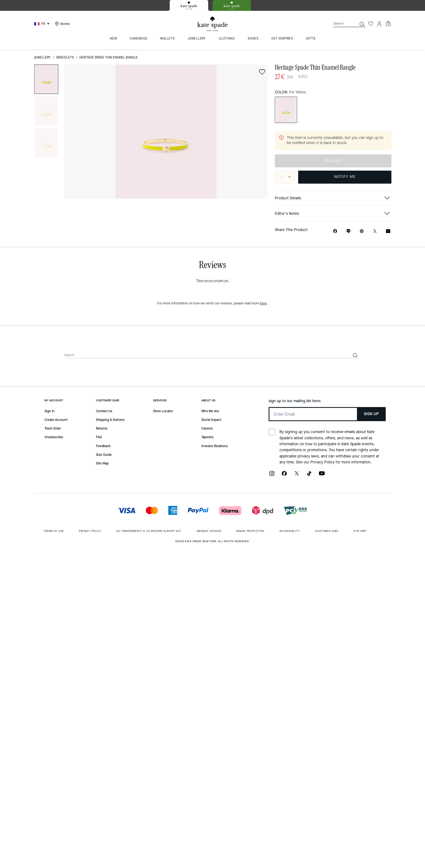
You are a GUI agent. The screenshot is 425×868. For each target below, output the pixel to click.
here (263, 303)
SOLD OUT (333, 161)
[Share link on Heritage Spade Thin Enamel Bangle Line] (348, 231)
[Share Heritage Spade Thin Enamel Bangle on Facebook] (335, 231)
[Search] (341, 24)
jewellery (42, 57)
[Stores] (62, 24)
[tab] (189, 5)
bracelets (65, 57)
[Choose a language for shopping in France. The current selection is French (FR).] (43, 24)
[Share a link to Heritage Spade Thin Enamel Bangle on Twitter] (375, 231)
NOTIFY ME (345, 177)
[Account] (379, 24)
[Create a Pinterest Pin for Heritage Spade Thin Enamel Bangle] (362, 231)
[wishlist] (262, 72)
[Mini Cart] (388, 24)
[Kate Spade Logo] (212, 24)
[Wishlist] (371, 24)
